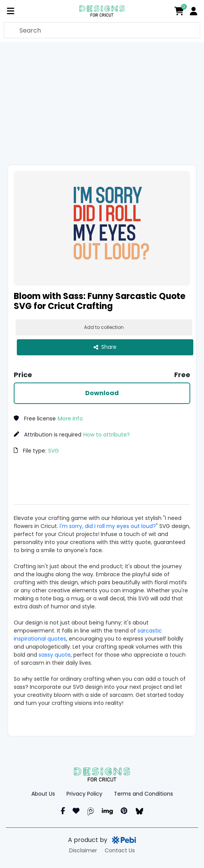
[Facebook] (63, 811)
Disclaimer (83, 850)
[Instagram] (76, 811)
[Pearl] (91, 811)
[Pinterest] (124, 811)
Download (102, 393)
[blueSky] (139, 811)
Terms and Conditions (143, 794)
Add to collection (104, 327)
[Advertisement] (105, 103)
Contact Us (120, 850)
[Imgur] (107, 811)
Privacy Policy (84, 794)
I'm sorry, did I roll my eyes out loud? (108, 526)
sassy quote (55, 655)
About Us (43, 794)
